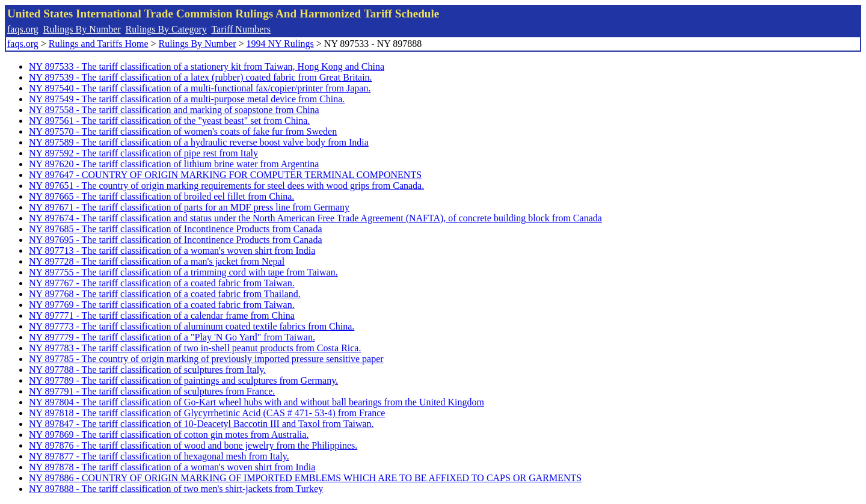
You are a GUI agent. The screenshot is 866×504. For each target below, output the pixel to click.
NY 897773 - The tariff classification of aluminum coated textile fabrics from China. (192, 326)
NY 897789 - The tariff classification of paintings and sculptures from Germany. (183, 380)
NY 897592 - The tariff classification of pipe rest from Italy (143, 153)
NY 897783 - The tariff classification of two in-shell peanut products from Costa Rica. (195, 348)
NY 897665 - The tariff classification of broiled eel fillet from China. (161, 196)
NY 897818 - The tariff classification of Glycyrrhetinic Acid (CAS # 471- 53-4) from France (207, 413)
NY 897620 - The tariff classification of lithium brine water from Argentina (174, 164)
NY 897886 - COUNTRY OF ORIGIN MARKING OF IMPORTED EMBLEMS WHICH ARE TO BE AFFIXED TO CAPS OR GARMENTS (305, 478)
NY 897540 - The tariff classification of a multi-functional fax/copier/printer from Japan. (200, 88)
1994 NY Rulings (280, 44)
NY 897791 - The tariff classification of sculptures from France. (152, 391)
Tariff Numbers (241, 29)
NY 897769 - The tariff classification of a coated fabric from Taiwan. (162, 305)
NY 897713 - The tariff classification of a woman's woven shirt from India (172, 250)
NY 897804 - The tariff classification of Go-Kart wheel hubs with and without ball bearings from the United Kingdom (256, 402)
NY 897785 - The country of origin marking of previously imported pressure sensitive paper (206, 359)
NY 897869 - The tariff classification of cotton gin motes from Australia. (169, 435)
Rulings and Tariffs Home (99, 44)
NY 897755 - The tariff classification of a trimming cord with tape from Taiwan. (183, 272)
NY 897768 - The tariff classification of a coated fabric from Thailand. (165, 294)
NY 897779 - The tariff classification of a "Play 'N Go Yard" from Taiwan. (172, 337)
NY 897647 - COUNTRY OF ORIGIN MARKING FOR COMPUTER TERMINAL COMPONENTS (225, 175)
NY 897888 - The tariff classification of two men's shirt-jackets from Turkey (176, 489)
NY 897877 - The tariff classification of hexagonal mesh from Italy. (159, 456)
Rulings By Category (166, 29)
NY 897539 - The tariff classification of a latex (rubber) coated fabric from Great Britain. (201, 77)
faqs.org (23, 29)
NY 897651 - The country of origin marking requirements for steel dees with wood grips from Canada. (226, 186)
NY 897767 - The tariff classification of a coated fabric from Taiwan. (162, 283)
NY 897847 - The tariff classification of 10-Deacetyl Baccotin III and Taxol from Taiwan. (201, 424)
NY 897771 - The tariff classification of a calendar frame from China (162, 315)
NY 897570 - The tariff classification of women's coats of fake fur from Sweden (183, 131)
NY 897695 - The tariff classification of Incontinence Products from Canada (176, 240)
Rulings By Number (82, 29)
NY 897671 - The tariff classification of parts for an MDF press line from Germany (189, 207)
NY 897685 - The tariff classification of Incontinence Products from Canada (176, 229)
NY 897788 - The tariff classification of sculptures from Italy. (147, 370)
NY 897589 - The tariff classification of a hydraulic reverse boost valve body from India (199, 142)
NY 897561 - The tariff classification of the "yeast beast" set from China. (169, 121)
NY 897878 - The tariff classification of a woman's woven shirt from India (172, 467)
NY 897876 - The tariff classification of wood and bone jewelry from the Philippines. (193, 445)
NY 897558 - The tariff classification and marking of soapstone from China (174, 110)
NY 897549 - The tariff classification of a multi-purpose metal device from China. (187, 99)
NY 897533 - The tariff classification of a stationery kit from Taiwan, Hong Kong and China (207, 66)
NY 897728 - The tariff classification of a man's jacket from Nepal (157, 261)
